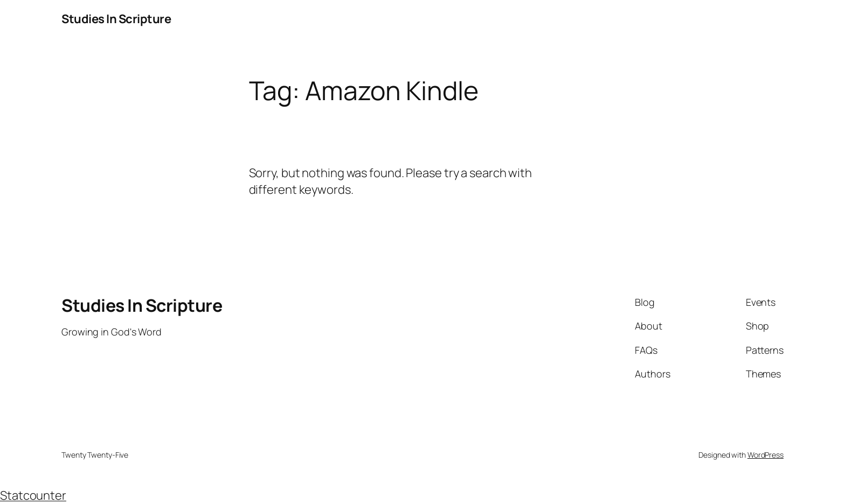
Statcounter (33, 495)
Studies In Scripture (116, 19)
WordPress (766, 455)
